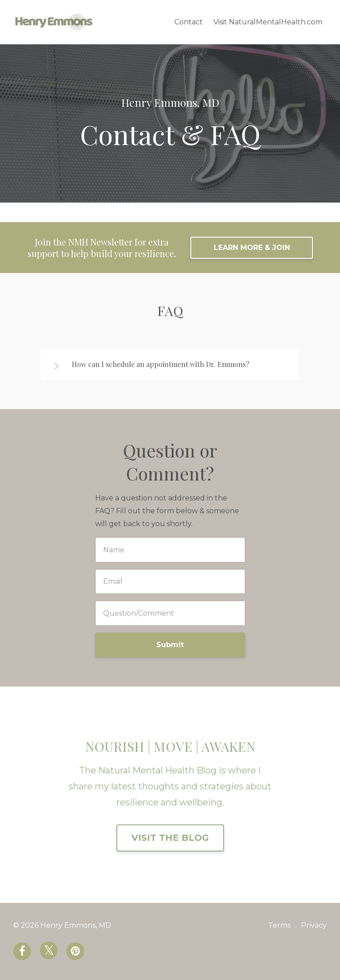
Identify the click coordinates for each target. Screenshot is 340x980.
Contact (189, 22)
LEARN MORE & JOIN (252, 248)
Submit (170, 645)
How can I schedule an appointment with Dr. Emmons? (160, 364)
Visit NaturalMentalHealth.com (268, 22)
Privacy (314, 925)
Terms (279, 925)
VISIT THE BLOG (170, 838)
